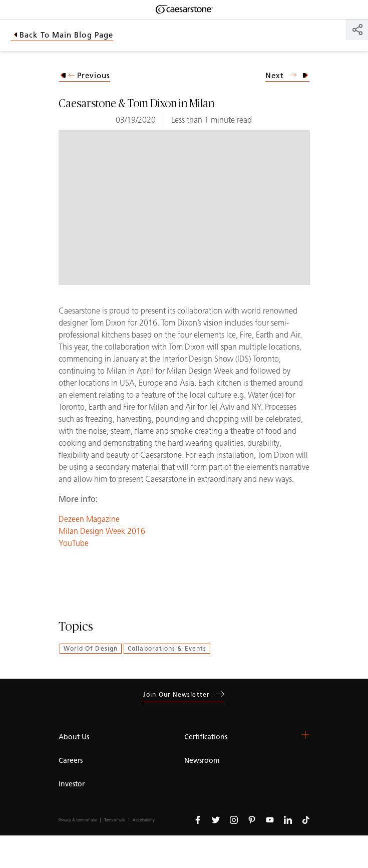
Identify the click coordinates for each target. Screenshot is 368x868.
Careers (71, 761)
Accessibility (144, 820)
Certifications (206, 737)
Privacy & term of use (78, 820)
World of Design (91, 648)
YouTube (74, 543)
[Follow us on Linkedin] (288, 819)
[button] (305, 735)
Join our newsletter (184, 694)
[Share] (357, 30)
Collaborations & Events (167, 648)
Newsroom (202, 761)
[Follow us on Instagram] (234, 819)
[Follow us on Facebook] (198, 819)
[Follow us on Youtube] (270, 819)
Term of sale (115, 820)
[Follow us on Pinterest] (252, 819)
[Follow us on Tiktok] (306, 819)
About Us (74, 737)
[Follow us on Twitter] (216, 819)
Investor (72, 784)
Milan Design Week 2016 (102, 531)
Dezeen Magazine (89, 519)
